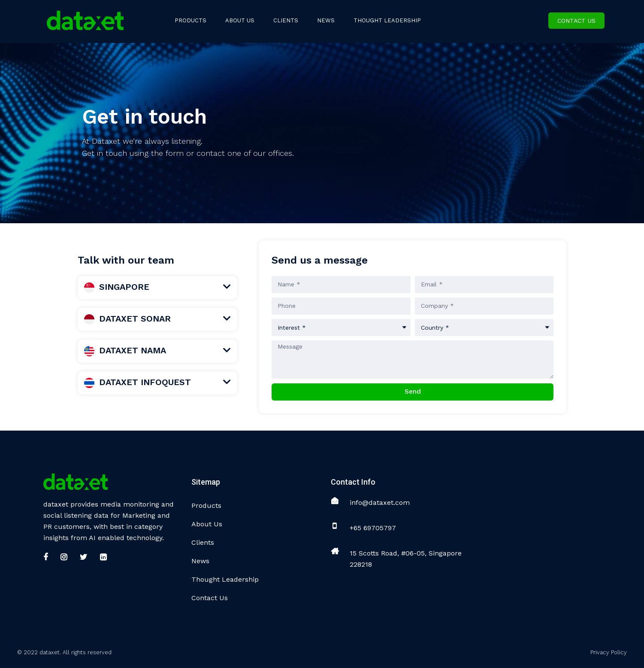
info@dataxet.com (380, 503)
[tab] (158, 288)
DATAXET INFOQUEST (138, 382)
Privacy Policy (609, 652)
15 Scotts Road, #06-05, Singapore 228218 (406, 559)
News (200, 561)
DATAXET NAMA (125, 350)
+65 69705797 (373, 528)
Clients (203, 542)
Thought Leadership (225, 579)
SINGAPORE (117, 287)
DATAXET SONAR (127, 319)
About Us (207, 524)
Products (206, 506)
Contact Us (576, 21)
